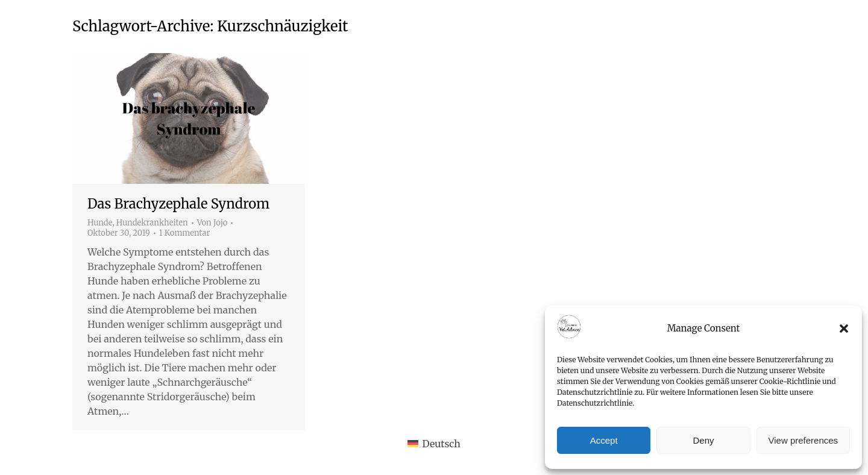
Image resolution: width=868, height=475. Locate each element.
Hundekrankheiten (152, 223)
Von (212, 223)
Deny (703, 440)
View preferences (804, 440)
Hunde (100, 223)
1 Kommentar (185, 233)
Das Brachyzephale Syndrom (178, 204)
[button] (844, 329)
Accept (604, 440)
